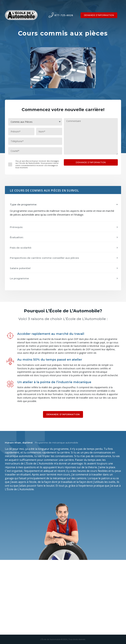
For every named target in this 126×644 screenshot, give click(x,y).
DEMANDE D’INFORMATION (99, 15)
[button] (64, 205)
